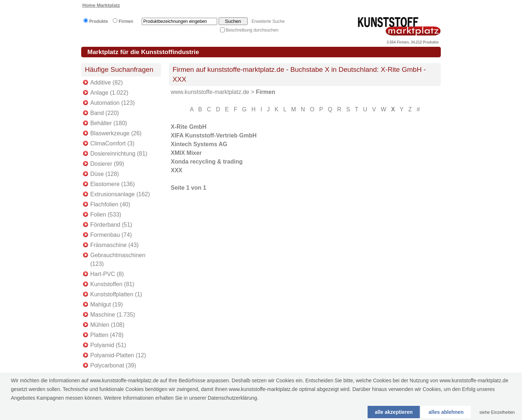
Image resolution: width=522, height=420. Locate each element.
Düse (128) (105, 174)
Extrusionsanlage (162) (120, 194)
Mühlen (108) (107, 325)
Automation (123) (113, 103)
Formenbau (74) (111, 235)
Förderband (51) (111, 225)
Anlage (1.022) (109, 93)
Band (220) (105, 113)
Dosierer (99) (107, 164)
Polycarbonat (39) (113, 365)
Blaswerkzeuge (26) (116, 133)
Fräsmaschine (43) (114, 245)
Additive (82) (107, 83)
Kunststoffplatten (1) (116, 294)
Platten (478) (107, 335)
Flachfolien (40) (110, 204)
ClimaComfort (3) (112, 143)
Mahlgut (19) (107, 304)
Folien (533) (106, 215)
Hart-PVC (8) (107, 274)
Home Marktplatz (101, 5)
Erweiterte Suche (268, 21)
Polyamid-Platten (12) (118, 355)
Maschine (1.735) (113, 315)
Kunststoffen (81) (112, 284)
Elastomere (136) (113, 184)
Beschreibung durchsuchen (252, 30)
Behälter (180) (109, 123)
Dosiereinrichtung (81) (119, 154)
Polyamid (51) (108, 345)
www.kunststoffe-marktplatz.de (210, 92)
